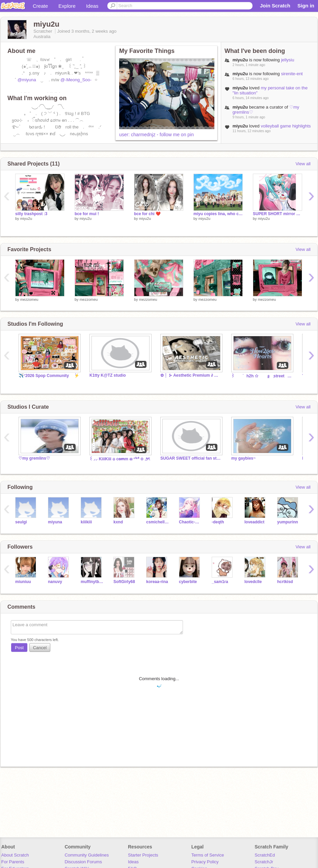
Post (19, 648)
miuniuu (23, 582)
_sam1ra (220, 582)
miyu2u (26, 219)
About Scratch (15, 855)
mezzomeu (29, 299)
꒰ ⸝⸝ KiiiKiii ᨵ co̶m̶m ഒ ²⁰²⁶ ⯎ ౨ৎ (120, 459)
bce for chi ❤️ (147, 214)
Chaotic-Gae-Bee (190, 522)
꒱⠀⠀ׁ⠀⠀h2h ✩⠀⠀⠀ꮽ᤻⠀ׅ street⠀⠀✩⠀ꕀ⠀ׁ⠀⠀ (262, 376)
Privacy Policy (205, 862)
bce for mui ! (87, 214)
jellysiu (287, 60)
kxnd (118, 522)
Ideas (92, 6)
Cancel (40, 648)
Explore (67, 6)
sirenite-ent (292, 74)
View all (303, 164)
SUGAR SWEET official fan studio (191, 458)
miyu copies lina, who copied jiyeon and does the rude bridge (218, 214)
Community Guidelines (87, 855)
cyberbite (188, 582)
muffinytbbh (92, 582)
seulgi (21, 522)
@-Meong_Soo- (76, 80)
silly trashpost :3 (31, 214)
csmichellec (157, 522)
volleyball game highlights (286, 126)
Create (40, 6)
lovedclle (253, 582)
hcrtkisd (285, 582)
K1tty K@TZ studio (108, 375)
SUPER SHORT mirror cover (277, 214)
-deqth (218, 522)
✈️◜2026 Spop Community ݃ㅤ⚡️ (49, 376)
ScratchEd (265, 855)
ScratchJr (264, 862)
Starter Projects (143, 855)
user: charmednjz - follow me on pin (156, 135)
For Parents (13, 862)
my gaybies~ (243, 458)
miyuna (55, 522)
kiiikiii (86, 522)
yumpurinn (288, 522)
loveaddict (254, 522)
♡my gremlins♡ (34, 458)
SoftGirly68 (124, 582)
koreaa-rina (157, 582)
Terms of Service (208, 855)
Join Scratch (275, 6)
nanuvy (55, 582)
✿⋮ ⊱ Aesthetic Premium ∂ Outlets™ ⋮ (191, 375)
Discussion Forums (83, 862)
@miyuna (27, 80)
